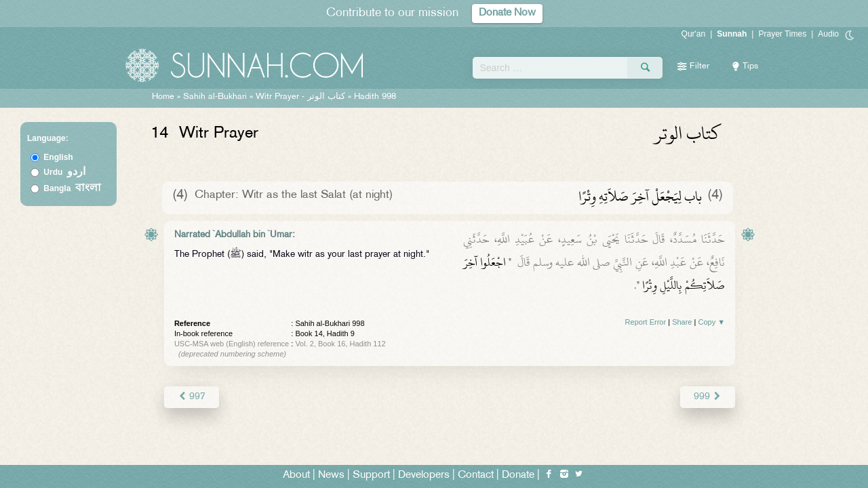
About (296, 475)
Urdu (64, 172)
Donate (518, 475)
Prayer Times (782, 34)
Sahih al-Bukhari (215, 97)
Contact (476, 475)
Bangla (72, 188)
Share (682, 322)
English (58, 157)
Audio (828, 34)
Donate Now (507, 13)
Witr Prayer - (302, 97)
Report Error (646, 322)
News (331, 475)
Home (163, 97)
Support (371, 475)
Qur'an (694, 34)
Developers (424, 475)
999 (708, 397)
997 (192, 397)
